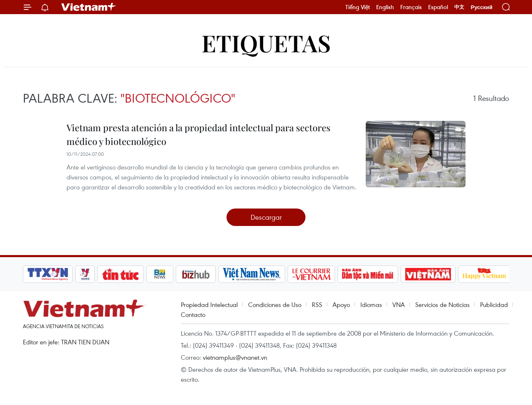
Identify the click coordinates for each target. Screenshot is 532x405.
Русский (482, 7)
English (385, 7)
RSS (317, 304)
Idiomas (371, 304)
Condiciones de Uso (275, 304)
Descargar (266, 217)
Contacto (193, 314)
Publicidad (494, 304)
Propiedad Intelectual (209, 304)
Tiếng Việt (358, 7)
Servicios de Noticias (442, 304)
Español (438, 7)
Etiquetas (266, 43)
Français (411, 7)
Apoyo (341, 304)
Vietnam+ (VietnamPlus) (89, 7)
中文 (459, 7)
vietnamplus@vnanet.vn (235, 357)
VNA (399, 304)
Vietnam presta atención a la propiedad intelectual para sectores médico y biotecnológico (198, 134)
